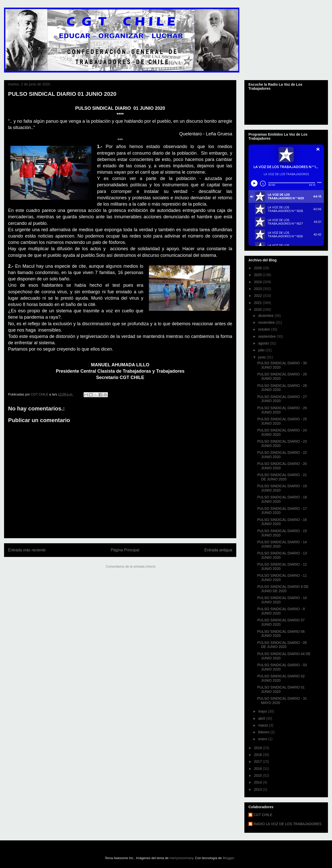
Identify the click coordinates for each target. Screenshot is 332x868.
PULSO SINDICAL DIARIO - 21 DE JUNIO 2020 (282, 477)
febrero (264, 732)
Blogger (228, 858)
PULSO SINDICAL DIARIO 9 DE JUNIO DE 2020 (283, 589)
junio (262, 357)
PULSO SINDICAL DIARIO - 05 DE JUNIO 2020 (282, 645)
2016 (258, 769)
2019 (258, 748)
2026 (258, 268)
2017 (258, 762)
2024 (258, 282)
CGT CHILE (263, 815)
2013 (258, 789)
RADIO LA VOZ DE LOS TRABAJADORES (288, 824)
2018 (258, 755)
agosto (264, 343)
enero (263, 739)
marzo (263, 725)
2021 (258, 303)
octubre (265, 329)
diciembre (266, 316)
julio (262, 350)
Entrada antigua (218, 550)
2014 (258, 782)
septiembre (267, 336)
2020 (258, 310)
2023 (258, 289)
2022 (258, 296)
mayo (263, 711)
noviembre (267, 322)
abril (262, 718)
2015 (258, 775)
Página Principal (125, 550)
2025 (258, 275)
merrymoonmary (181, 858)
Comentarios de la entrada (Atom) (131, 566)
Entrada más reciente (27, 550)
